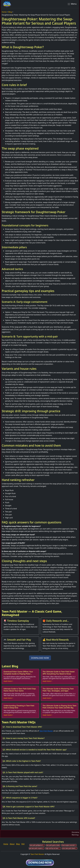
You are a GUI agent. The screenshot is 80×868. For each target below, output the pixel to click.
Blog (10, 12)
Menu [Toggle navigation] (72, 4)
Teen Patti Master (46, 731)
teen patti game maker (53, 845)
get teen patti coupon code (37, 848)
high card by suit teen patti (53, 848)
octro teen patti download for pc (70, 848)
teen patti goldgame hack (37, 845)
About (12, 844)
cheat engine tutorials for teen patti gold (69, 845)
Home (4, 12)
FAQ (23, 844)
